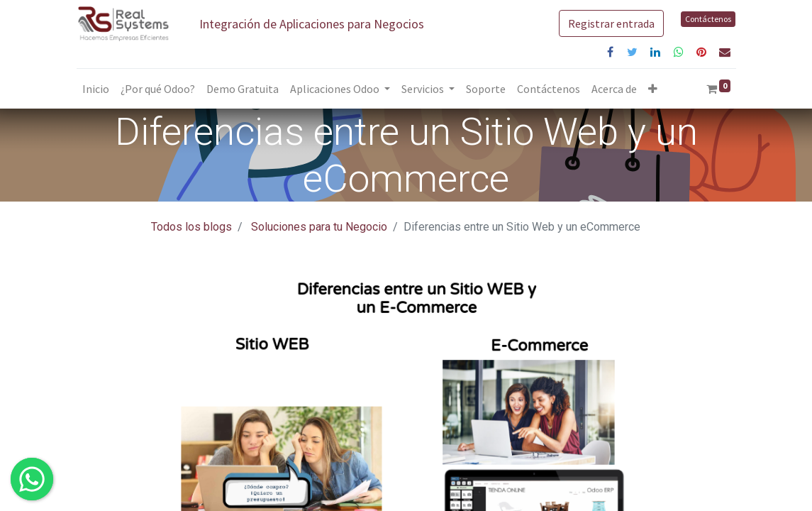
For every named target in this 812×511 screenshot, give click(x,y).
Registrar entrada (611, 23)
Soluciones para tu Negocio (319, 227)
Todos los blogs (191, 227)
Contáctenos (708, 19)
